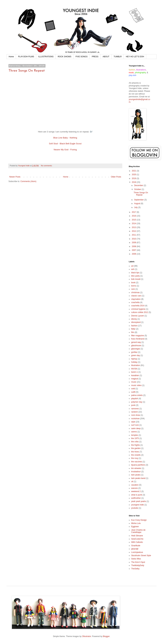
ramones (135, 409)
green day (136, 355)
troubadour (136, 472)
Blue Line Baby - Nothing (65, 138)
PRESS (95, 57)
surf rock (135, 425)
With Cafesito (137, 542)
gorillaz (134, 352)
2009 (134, 243)
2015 (134, 220)
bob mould (136, 279)
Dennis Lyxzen (138, 316)
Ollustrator (86, 636)
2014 (134, 224)
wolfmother (136, 498)
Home (11, 57)
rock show (136, 415)
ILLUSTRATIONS (46, 57)
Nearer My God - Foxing (65, 150)
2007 (134, 250)
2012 (134, 231)
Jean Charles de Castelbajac (138, 531)
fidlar (133, 329)
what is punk (137, 495)
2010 (134, 239)
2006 (134, 254)
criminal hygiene (138, 309)
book (133, 283)
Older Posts (116, 177)
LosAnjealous (137, 552)
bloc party (135, 276)
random (135, 412)
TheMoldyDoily (138, 565)
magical (135, 379)
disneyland (136, 322)
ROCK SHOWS (64, 57)
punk (133, 405)
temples (135, 435)
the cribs (135, 442)
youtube (135, 508)
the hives (135, 452)
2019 (134, 178)
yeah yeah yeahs (139, 501)
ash (133, 269)
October (138, 189)
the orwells (136, 455)
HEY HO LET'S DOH (135, 57)
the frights (136, 445)
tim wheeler (136, 468)
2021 (134, 171)
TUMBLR (118, 57)
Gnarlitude (136, 546)
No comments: (47, 166)
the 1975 (135, 438)
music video (136, 385)
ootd (133, 389)
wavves (134, 488)
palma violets (137, 395)
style (133, 422)
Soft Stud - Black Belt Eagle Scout (65, 144)
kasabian (135, 375)
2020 (134, 175)
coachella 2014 (138, 306)
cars (133, 289)
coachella (135, 302)
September (139, 200)
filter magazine (138, 336)
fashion (134, 326)
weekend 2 (136, 491)
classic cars (136, 296)
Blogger (106, 636)
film (133, 332)
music (134, 382)
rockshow (135, 419)
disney (134, 319)
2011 (134, 235)
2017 (134, 212)
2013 (134, 227)
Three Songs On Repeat (27, 71)
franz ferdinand (138, 339)
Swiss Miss (136, 559)
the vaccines (137, 462)
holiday (134, 362)
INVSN (134, 369)
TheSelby (135, 569)
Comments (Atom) (28, 181)
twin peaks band (138, 478)
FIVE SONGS (82, 57)
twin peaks (136, 475)
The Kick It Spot (138, 562)
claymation (136, 299)
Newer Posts (15, 177)
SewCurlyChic (137, 539)
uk (132, 481)
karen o (134, 372)
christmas (135, 292)
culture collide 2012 (140, 312)
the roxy (135, 458)
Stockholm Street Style (141, 556)
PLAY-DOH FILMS (26, 57)
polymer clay (137, 402)
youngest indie (137, 505)
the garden (136, 448)
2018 (134, 182)
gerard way (136, 342)
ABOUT (106, 57)
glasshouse (136, 346)
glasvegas (136, 349)
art (132, 266)
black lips (135, 273)
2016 (134, 216)
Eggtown (135, 527)
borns (134, 286)
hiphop (134, 359)
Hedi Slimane (137, 536)
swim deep (136, 428)
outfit (133, 392)
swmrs (134, 432)
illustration (136, 365)
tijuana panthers (138, 465)
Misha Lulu (136, 523)
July (136, 207)
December (139, 185)
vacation (135, 485)
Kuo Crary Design (139, 520)
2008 (134, 246)
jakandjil (135, 549)
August (137, 203)
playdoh (135, 399)
